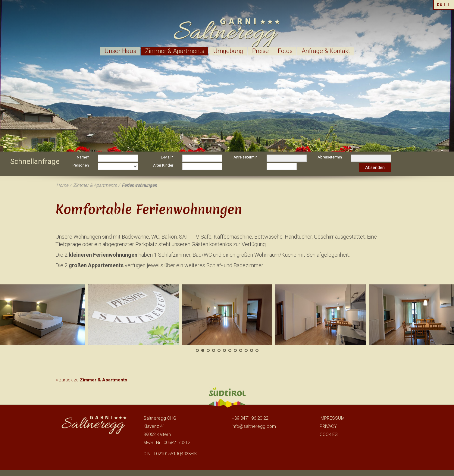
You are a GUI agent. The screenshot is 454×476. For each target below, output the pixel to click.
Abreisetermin (330, 157)
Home (62, 185)
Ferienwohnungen (139, 185)
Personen (81, 165)
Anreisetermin (246, 157)
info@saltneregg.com (254, 426)
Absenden (375, 168)
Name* (83, 157)
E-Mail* (167, 157)
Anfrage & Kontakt (326, 51)
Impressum (332, 418)
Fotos (285, 51)
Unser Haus (120, 51)
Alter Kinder (163, 165)
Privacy (328, 426)
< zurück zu (91, 380)
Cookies (329, 434)
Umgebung (228, 51)
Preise (260, 51)
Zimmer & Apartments (175, 51)
